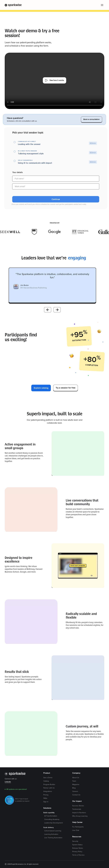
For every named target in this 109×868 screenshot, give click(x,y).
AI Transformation (51, 816)
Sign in (46, 802)
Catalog (46, 781)
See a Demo (48, 778)
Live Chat (76, 830)
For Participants (78, 827)
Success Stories (78, 806)
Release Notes (78, 848)
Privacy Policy (77, 852)
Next (57, 310)
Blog (74, 788)
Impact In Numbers (79, 813)
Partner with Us (49, 788)
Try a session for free (66, 388)
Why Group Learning (80, 816)
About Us (76, 778)
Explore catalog (41, 388)
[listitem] (52, 285)
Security (75, 841)
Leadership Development (54, 823)
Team (74, 781)
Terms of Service (78, 855)
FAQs (45, 798)
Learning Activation (51, 834)
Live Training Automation (53, 838)
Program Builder (49, 785)
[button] (102, 5)
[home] (13, 5)
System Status (77, 845)
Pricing (46, 795)
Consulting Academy (52, 819)
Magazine (76, 785)
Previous (48, 310)
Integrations (48, 791)
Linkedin (8, 782)
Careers (75, 791)
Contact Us (76, 795)
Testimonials (77, 809)
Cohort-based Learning (53, 831)
